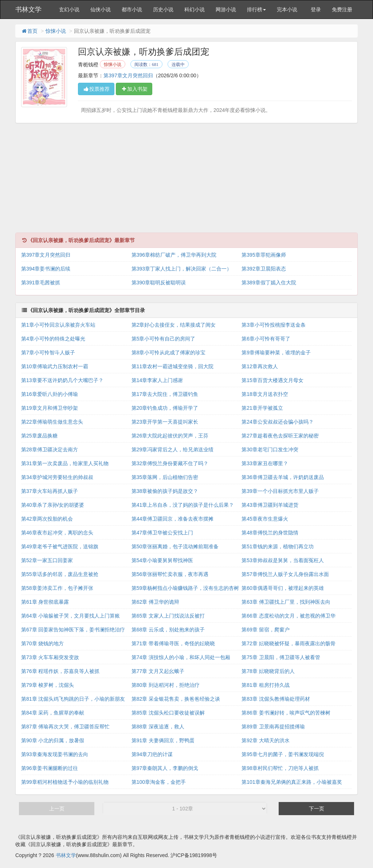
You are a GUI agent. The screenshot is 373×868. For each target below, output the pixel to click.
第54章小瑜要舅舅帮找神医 (162, 560)
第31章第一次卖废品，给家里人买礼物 (65, 463)
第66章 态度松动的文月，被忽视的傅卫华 (288, 616)
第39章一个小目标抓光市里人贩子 (280, 491)
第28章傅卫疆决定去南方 (50, 449)
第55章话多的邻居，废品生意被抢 (60, 574)
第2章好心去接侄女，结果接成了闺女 (174, 325)
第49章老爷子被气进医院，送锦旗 (60, 546)
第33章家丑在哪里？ (265, 463)
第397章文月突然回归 (128, 75)
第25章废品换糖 (39, 436)
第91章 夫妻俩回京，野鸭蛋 (163, 740)
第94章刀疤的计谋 (152, 754)
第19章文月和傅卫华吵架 (50, 408)
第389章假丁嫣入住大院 (269, 283)
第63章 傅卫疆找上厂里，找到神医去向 (286, 602)
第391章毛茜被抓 (41, 283)
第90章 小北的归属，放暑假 (53, 740)
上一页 (57, 809)
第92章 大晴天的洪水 (265, 740)
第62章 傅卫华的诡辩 (155, 602)
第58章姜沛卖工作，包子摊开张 (57, 588)
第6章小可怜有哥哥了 (266, 339)
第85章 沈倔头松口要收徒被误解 (168, 713)
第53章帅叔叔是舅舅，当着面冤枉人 (283, 560)
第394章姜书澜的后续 (46, 269)
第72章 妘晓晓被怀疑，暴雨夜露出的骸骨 (288, 643)
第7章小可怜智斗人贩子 (48, 353)
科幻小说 (195, 9)
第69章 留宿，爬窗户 (265, 630)
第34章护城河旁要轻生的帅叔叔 (57, 477)
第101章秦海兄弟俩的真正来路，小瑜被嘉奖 (292, 782)
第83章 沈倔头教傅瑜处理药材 (276, 699)
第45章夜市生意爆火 (265, 519)
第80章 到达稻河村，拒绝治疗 (166, 685)
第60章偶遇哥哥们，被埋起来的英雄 (283, 588)
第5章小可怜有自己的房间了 (164, 339)
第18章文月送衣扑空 (265, 394)
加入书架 (134, 89)
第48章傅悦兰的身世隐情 (270, 533)
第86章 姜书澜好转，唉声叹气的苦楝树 (286, 713)
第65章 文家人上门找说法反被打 (168, 616)
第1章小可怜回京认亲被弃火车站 (58, 325)
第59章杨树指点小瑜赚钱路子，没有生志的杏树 (185, 588)
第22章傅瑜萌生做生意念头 (52, 422)
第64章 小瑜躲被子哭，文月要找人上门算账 (70, 616)
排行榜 (256, 9)
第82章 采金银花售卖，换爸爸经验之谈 (176, 699)
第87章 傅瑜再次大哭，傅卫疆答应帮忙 (65, 727)
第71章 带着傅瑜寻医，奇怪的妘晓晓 (173, 643)
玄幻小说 (69, 9)
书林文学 (28, 9)
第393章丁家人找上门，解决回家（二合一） (182, 269)
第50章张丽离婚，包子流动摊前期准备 (175, 546)
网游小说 (226, 9)
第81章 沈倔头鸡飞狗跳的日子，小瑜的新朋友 (73, 699)
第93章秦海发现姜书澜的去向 (55, 754)
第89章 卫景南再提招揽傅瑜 (273, 727)
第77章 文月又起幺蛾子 (158, 671)
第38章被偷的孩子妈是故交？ (165, 491)
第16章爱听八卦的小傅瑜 (50, 394)
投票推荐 (96, 89)
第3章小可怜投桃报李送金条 (274, 325)
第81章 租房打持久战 (265, 685)
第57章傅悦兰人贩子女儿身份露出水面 (285, 574)
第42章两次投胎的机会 (47, 519)
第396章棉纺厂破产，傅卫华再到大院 (174, 255)
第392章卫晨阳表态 (264, 269)
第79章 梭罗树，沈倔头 (48, 685)
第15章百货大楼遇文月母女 (272, 380)
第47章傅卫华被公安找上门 (162, 533)
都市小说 (132, 9)
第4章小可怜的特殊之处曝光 (53, 339)
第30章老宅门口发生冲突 (270, 449)
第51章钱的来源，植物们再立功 (278, 546)
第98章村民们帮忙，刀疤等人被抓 (280, 768)
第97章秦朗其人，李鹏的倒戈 (165, 768)
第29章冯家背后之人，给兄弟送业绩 (173, 449)
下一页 (317, 809)
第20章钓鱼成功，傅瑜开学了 (165, 408)
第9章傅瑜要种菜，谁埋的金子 (276, 353)
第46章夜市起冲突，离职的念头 (57, 533)
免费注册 (342, 9)
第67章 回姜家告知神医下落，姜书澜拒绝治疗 (73, 630)
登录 (316, 9)
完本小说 (287, 9)
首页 (29, 31)
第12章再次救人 (260, 366)
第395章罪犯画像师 (264, 255)
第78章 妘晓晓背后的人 (268, 671)
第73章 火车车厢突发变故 (50, 657)
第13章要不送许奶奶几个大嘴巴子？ (62, 380)
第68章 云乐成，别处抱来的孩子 (168, 630)
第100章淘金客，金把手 (159, 782)
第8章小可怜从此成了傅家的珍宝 (169, 353)
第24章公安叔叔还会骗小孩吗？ (278, 422)
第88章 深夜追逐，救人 (158, 727)
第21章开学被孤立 (262, 408)
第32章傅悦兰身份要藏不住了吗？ (170, 463)
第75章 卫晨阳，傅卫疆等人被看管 (281, 657)
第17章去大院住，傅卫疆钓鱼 (165, 394)
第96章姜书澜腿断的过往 (50, 768)
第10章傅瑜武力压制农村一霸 (55, 366)
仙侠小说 (101, 9)
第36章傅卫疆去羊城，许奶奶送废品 (283, 477)
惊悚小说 (56, 31)
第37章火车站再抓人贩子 (50, 491)
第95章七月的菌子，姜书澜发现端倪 (283, 754)
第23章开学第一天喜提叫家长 (165, 422)
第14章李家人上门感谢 (157, 380)
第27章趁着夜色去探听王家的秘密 (280, 436)
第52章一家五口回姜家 (47, 560)
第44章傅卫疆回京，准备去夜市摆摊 (173, 519)
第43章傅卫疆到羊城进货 (270, 505)
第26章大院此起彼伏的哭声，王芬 (170, 436)
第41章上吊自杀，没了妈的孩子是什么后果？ (183, 505)
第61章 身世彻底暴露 (45, 602)
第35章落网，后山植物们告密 (165, 477)
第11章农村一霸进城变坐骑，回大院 (173, 366)
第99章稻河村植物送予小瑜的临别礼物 (65, 782)
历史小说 (163, 9)
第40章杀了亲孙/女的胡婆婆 (53, 505)
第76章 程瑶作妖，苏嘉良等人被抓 (60, 671)
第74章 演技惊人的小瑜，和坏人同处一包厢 (181, 657)
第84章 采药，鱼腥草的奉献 (53, 713)
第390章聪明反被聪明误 (159, 283)
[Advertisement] (186, 182)
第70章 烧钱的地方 (42, 643)
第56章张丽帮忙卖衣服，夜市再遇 (170, 574)
